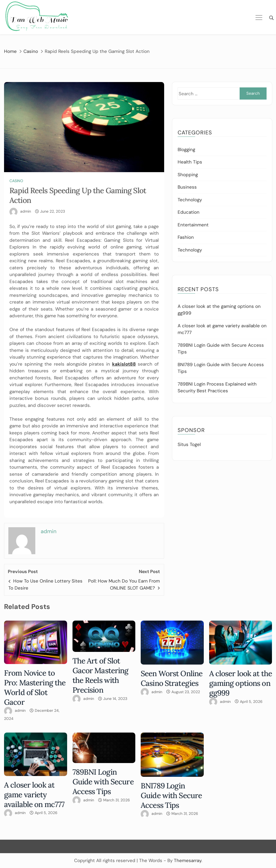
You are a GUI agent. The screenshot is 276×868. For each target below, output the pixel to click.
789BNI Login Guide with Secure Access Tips (103, 782)
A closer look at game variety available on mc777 (34, 795)
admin (26, 211)
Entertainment (193, 225)
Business (187, 187)
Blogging (186, 149)
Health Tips (190, 162)
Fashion (186, 237)
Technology (190, 200)
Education (189, 212)
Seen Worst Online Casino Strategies (172, 678)
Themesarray (188, 860)
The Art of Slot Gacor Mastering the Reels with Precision (101, 675)
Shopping (188, 175)
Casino (16, 181)
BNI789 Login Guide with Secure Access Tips (171, 795)
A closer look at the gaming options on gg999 (241, 683)
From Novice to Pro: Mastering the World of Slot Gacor (35, 687)
